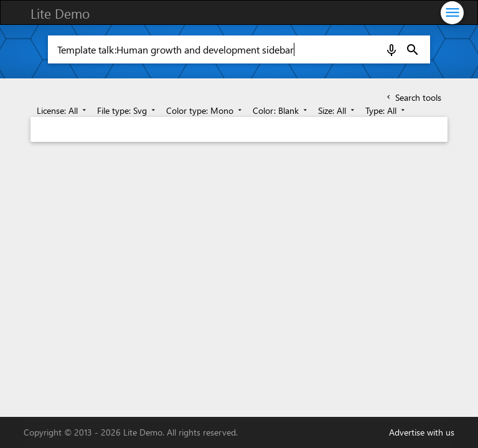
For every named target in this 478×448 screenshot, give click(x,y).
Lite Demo (60, 13)
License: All (63, 110)
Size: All (337, 110)
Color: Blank (281, 110)
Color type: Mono (205, 110)
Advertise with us (422, 432)
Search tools (413, 97)
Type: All (386, 110)
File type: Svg (127, 110)
